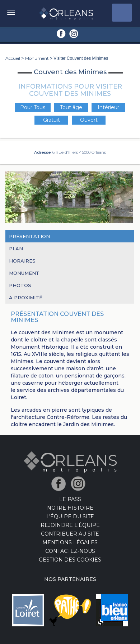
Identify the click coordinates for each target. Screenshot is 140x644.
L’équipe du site (70, 516)
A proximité (26, 298)
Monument (37, 58)
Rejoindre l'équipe (70, 525)
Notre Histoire (70, 508)
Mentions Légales (70, 542)
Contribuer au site (70, 534)
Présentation (29, 236)
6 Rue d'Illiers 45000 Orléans (79, 152)
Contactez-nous (70, 551)
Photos (20, 285)
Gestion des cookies (70, 560)
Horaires (22, 261)
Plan (16, 249)
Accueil (13, 58)
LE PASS (70, 499)
